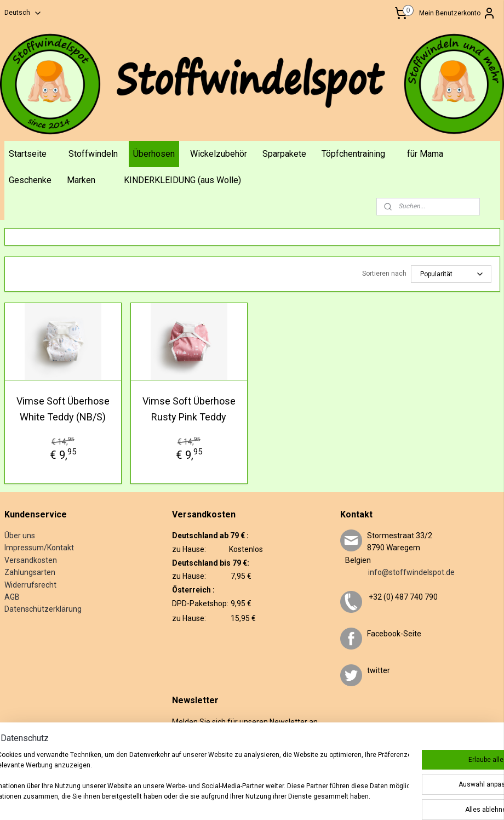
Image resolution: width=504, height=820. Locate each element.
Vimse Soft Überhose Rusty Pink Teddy (189, 409)
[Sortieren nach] (451, 274)
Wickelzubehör (219, 154)
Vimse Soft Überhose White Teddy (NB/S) (63, 409)
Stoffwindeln (93, 154)
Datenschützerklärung (43, 609)
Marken (81, 180)
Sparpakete (284, 154)
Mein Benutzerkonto (457, 13)
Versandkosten (31, 560)
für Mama (425, 154)
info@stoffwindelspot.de (397, 572)
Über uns (20, 536)
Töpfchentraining (353, 154)
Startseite (28, 154)
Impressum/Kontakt (39, 548)
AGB (12, 597)
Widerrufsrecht (30, 585)
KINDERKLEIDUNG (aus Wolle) (182, 180)
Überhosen (154, 154)
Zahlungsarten (30, 572)
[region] (180, 782)
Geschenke (30, 180)
